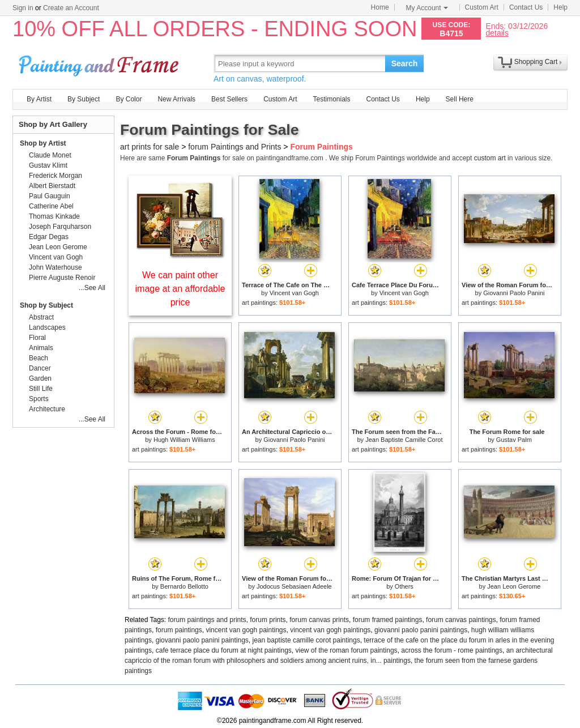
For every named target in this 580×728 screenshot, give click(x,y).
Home (380, 7)
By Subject (84, 99)
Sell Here (460, 99)
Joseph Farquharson (60, 227)
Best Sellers (229, 99)
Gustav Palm (514, 440)
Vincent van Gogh (294, 293)
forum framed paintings (388, 620)
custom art (490, 158)
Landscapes (47, 327)
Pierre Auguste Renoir (62, 278)
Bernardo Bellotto (184, 586)
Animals (41, 348)
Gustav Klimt (48, 165)
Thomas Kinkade (54, 216)
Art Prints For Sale (100, 63)
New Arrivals (176, 99)
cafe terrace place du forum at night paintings (224, 650)
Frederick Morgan (56, 176)
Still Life (41, 389)
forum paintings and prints (207, 620)
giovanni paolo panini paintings (421, 630)
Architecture (47, 409)
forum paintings (179, 630)
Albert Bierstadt (52, 186)
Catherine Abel (51, 206)
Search (405, 63)
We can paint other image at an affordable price (180, 289)
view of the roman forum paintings (347, 650)
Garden (40, 378)
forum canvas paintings (461, 620)
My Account (427, 8)
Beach (39, 358)
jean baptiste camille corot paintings (306, 640)
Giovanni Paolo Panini (514, 293)
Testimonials (331, 99)
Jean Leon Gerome (514, 586)
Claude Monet (50, 155)
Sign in (23, 8)
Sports (39, 399)
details (497, 33)
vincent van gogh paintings (246, 630)
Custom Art (482, 7)
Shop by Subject (46, 305)
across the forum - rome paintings (452, 650)
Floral (37, 338)
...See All (92, 288)
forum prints (268, 620)
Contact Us (526, 7)
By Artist (39, 99)
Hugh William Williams (184, 440)
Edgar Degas (49, 237)
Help (560, 7)
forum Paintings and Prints (234, 147)
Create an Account (71, 8)
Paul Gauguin (50, 196)
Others (404, 586)
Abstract (41, 317)
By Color (129, 99)
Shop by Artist (43, 143)
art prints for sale (150, 147)
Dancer (40, 368)
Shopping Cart (536, 62)
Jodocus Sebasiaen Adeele (294, 586)
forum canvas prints (319, 620)
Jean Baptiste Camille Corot (404, 440)
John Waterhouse (56, 267)
